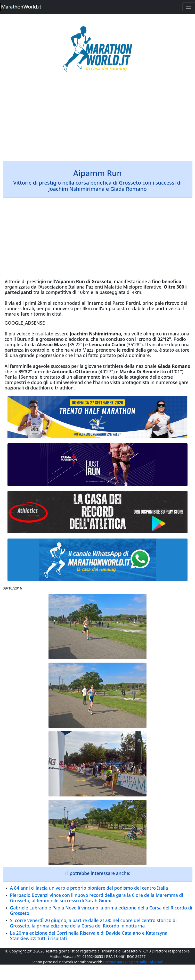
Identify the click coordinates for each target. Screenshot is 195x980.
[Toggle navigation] (189, 7)
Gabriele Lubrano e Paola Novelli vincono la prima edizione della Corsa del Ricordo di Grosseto (101, 910)
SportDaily (138, 962)
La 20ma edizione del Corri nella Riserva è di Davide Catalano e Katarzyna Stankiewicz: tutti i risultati (89, 936)
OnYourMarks (115, 962)
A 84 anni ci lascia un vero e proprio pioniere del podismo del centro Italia (89, 888)
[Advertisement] (98, 120)
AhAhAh (157, 962)
